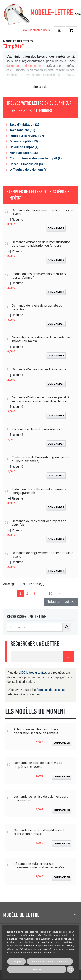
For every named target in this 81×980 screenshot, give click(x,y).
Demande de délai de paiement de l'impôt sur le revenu (38, 765)
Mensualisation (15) (24, 153)
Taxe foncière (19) (22, 130)
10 (50, 593)
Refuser (37, 969)
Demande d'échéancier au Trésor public (39, 369)
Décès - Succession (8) (26, 164)
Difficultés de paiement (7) (28, 170)
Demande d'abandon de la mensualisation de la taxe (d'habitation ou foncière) (41, 244)
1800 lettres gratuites (33, 673)
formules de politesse (51, 690)
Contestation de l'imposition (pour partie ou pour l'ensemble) (40, 459)
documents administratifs (24, 66)
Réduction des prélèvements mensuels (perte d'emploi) (39, 276)
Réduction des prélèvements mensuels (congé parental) (39, 491)
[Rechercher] (35, 627)
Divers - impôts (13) (24, 141)
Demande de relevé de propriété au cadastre (37, 307)
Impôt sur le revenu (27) (27, 136)
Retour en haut (61, 602)
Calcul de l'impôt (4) (24, 147)
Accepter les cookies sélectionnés (50, 961)
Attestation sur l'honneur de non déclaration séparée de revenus (37, 731)
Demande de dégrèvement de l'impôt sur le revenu (42, 212)
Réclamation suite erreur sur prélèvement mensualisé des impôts (39, 866)
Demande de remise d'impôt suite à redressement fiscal (39, 832)
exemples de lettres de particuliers (44, 79)
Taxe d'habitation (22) (25, 125)
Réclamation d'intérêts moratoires (36, 429)
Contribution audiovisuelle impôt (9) (36, 158)
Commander (56, 228)
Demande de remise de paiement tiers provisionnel (41, 798)
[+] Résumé (15, 220)
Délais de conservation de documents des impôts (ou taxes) (41, 339)
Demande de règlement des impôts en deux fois (39, 523)
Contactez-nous (39, 30)
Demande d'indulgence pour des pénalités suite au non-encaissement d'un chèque (41, 399)
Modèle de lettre (21, 915)
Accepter (16, 961)
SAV (25, 30)
